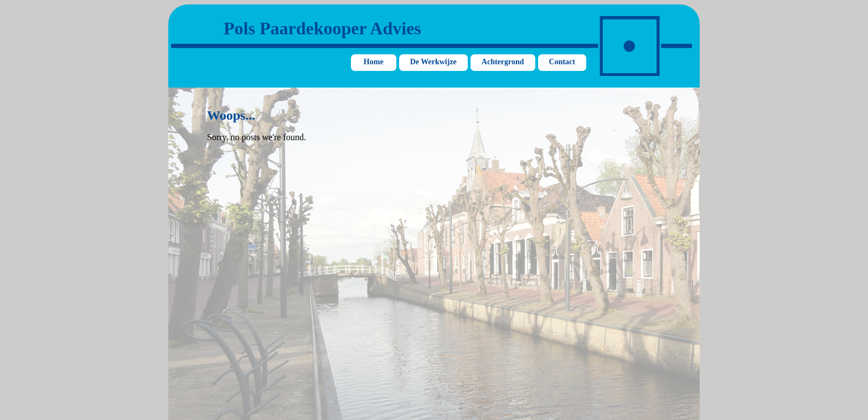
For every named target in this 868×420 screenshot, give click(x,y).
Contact (562, 62)
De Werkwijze (433, 62)
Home (374, 62)
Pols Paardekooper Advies (322, 28)
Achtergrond (503, 62)
